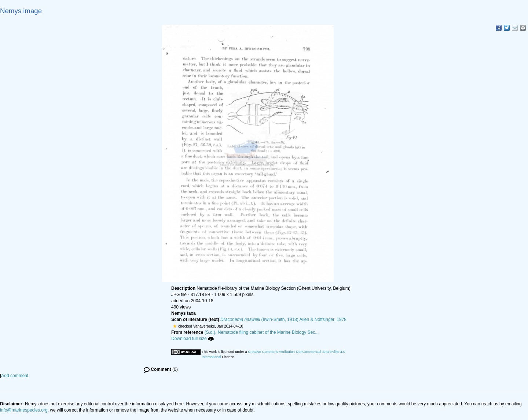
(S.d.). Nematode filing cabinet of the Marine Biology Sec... (262, 332)
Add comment (15, 376)
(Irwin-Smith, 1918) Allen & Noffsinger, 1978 (283, 319)
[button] (175, 326)
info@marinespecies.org (24, 410)
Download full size (192, 339)
